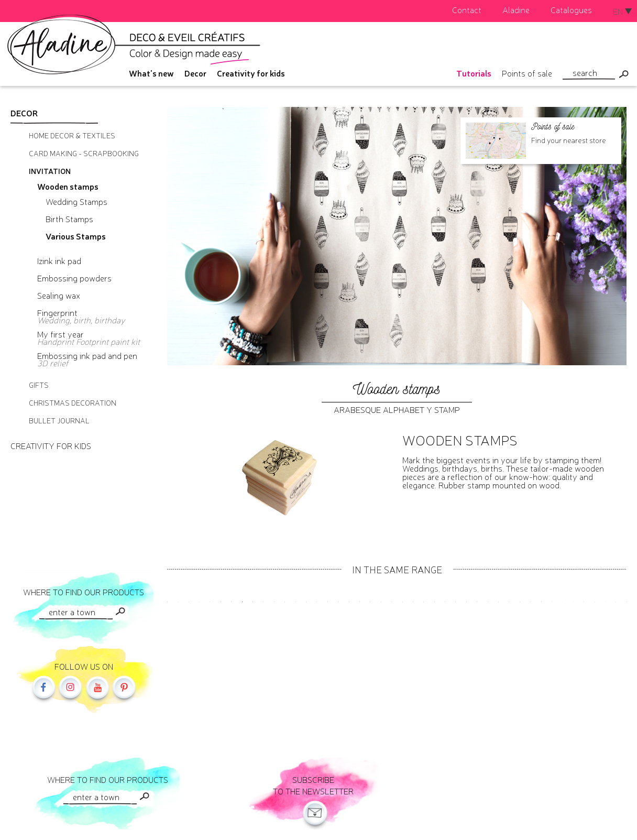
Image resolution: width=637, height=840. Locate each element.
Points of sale (527, 73)
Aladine (516, 9)
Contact (467, 9)
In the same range (397, 569)
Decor (195, 73)
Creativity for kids (251, 73)
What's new (151, 73)
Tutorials (474, 73)
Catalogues (571, 9)
